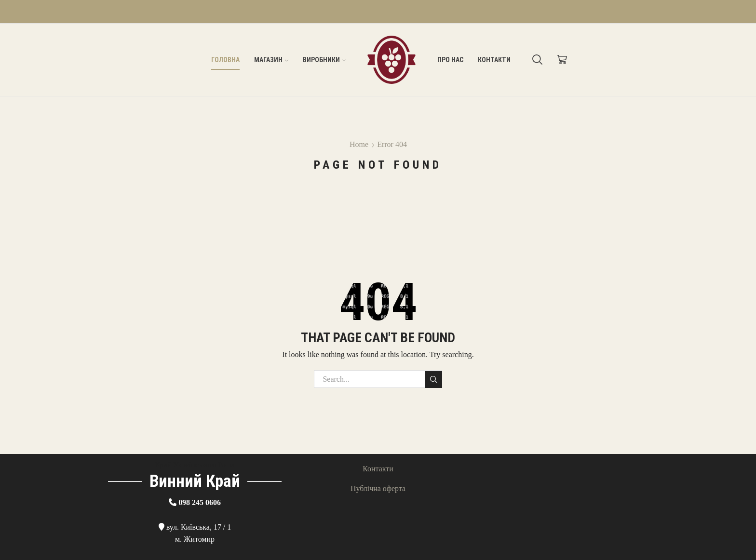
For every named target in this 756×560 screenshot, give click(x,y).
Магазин (271, 60)
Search (433, 379)
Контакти (494, 60)
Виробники (324, 60)
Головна (225, 60)
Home (359, 144)
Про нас (450, 60)
